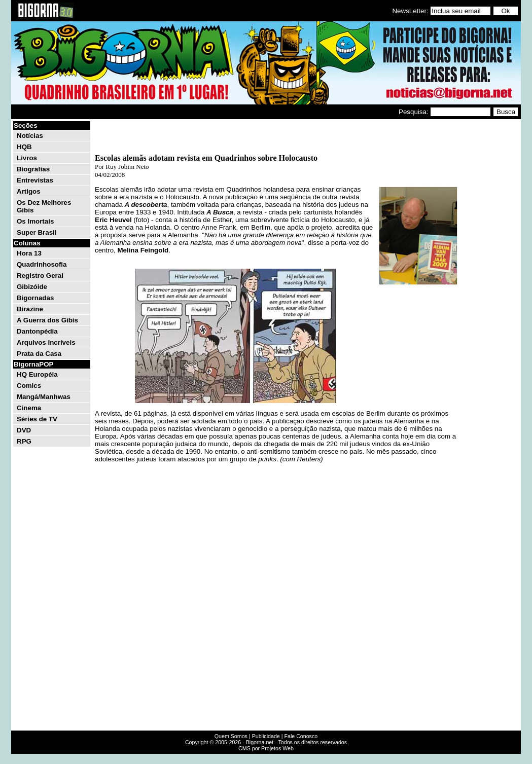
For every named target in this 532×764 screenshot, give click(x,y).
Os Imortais (35, 221)
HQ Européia (37, 374)
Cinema (29, 408)
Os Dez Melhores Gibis (44, 206)
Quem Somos (231, 736)
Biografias (33, 169)
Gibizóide (32, 287)
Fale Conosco (301, 736)
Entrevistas (35, 180)
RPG (24, 441)
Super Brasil (37, 232)
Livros (27, 158)
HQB (24, 147)
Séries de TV (37, 419)
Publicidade (266, 736)
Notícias (30, 136)
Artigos (29, 191)
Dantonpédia (37, 331)
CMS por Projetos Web (266, 748)
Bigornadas (35, 298)
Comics (29, 386)
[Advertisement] (489, 273)
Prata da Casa (39, 354)
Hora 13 (29, 253)
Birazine (30, 309)
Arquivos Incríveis (46, 342)
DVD (24, 430)
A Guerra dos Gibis (47, 320)
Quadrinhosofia (42, 264)
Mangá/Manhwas (44, 397)
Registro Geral (40, 276)
